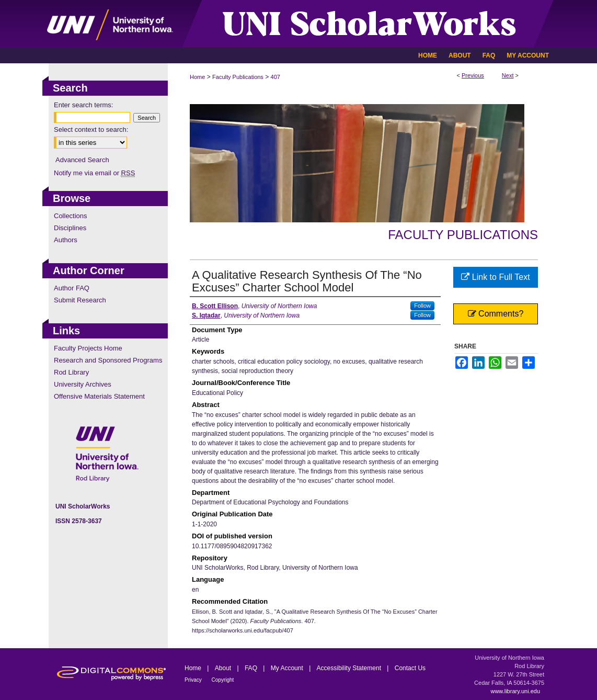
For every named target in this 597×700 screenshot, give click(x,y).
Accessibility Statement (350, 668)
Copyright (223, 680)
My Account (288, 668)
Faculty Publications (238, 77)
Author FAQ (72, 288)
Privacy (194, 680)
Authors (66, 240)
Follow (422, 306)
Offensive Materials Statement (99, 396)
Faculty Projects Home (88, 348)
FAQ (252, 668)
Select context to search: (91, 129)
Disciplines (70, 228)
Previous (473, 75)
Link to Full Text (495, 277)
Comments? (496, 314)
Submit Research (80, 300)
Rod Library (71, 372)
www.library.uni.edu (515, 691)
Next (508, 75)
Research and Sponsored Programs (108, 360)
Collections (71, 216)
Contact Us (410, 668)
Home (197, 77)
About (224, 668)
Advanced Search (82, 160)
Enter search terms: (83, 105)
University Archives (83, 384)
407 (275, 77)
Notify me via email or (94, 173)
